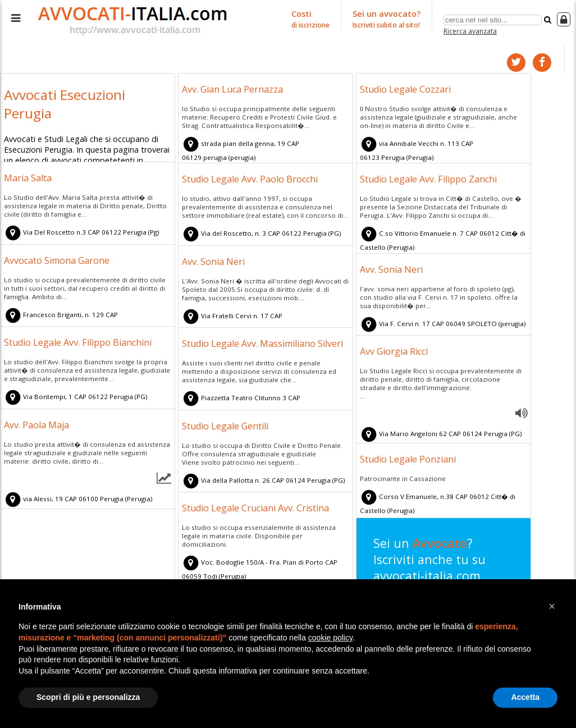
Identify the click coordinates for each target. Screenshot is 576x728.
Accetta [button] (525, 697)
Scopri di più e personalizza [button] (88, 697)
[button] (552, 606)
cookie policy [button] (330, 638)
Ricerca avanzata (470, 30)
